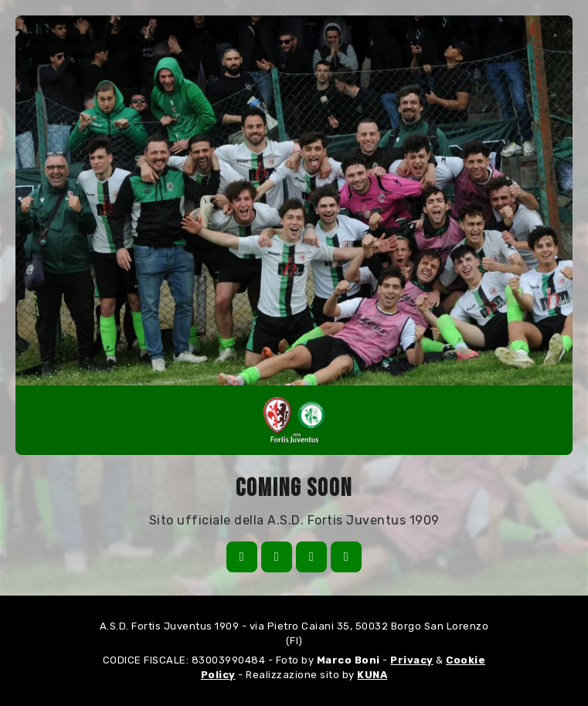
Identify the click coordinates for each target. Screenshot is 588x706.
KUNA (372, 675)
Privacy (412, 660)
